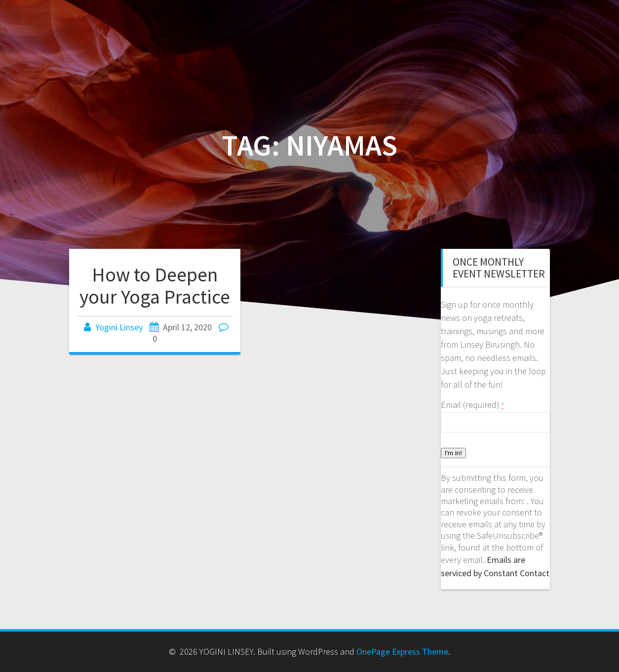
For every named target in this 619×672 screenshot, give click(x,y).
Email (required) (472, 405)
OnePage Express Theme (402, 652)
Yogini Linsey (119, 327)
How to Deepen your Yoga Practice (155, 286)
